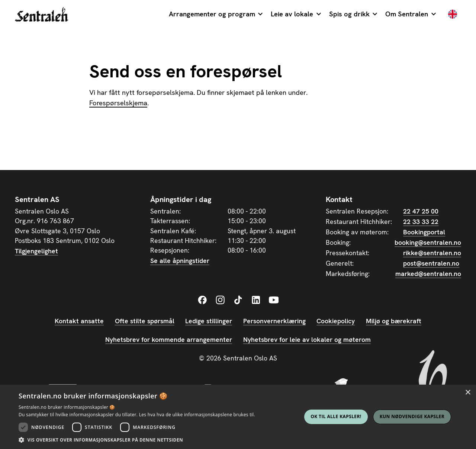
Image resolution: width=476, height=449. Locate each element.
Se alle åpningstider (180, 261)
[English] (453, 15)
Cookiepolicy (336, 321)
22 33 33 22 (421, 222)
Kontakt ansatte (79, 321)
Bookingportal (424, 232)
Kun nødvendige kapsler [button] (412, 416)
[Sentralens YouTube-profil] (274, 300)
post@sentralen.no (431, 263)
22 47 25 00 (421, 211)
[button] (216, 15)
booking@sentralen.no (428, 242)
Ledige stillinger (209, 321)
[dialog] (238, 417)
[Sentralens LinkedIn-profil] (256, 300)
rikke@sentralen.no (432, 253)
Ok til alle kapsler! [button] (336, 416)
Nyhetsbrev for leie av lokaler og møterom (307, 339)
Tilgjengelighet (36, 251)
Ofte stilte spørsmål (145, 321)
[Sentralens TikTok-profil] (238, 300)
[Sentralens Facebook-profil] (202, 300)
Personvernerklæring (274, 321)
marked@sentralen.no (428, 274)
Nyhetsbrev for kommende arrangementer (169, 339)
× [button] (468, 393)
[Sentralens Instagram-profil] (220, 300)
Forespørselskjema (118, 103)
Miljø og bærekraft (394, 321)
